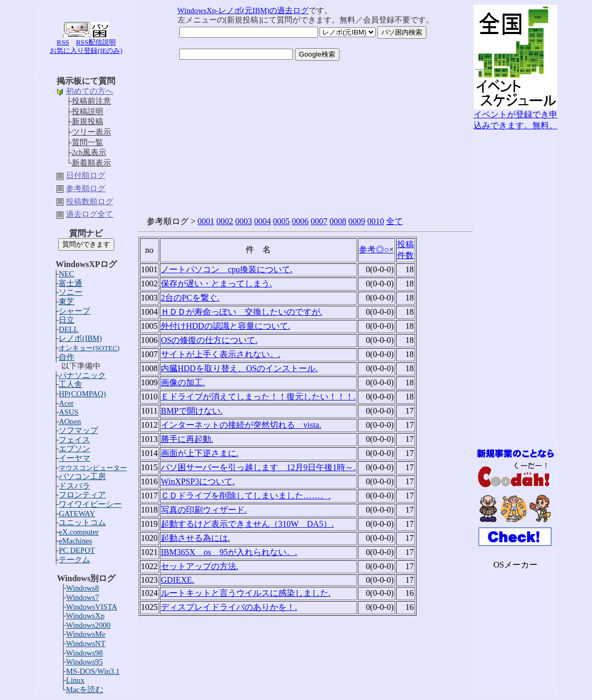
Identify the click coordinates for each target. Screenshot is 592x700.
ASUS (68, 412)
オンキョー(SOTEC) (89, 348)
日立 (67, 320)
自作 (67, 357)
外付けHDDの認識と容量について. (226, 326)
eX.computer (79, 532)
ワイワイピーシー (90, 504)
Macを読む (85, 690)
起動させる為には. (195, 538)
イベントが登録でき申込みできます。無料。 (516, 116)
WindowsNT (86, 643)
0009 (357, 221)
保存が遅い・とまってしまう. (216, 284)
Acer (66, 403)
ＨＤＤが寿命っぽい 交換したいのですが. (242, 312)
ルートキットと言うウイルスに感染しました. (246, 593)
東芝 (67, 302)
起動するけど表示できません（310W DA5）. (247, 524)
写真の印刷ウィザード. (204, 510)
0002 (225, 221)
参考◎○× (376, 249)
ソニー (70, 292)
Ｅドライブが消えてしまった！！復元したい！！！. (258, 397)
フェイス (74, 440)
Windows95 (84, 662)
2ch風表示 (89, 152)
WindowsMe (86, 634)
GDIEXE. (178, 580)
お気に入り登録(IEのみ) (86, 51)
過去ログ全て (90, 214)
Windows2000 (88, 625)
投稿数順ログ (90, 202)
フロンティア (82, 495)
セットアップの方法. (200, 566)
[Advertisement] (516, 288)
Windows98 (84, 653)
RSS (63, 42)
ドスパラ (74, 486)
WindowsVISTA (92, 607)
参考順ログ (86, 188)
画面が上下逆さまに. (200, 453)
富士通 (70, 283)
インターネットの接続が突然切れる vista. (241, 425)
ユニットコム (82, 523)
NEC (66, 274)
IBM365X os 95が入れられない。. (229, 552)
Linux (75, 680)
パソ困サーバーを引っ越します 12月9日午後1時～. (258, 467)
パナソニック (82, 375)
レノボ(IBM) (80, 338)
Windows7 (83, 597)
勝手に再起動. (187, 439)
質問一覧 (87, 142)
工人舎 (70, 384)
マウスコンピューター (93, 468)
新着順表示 (91, 163)
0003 (244, 221)
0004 (262, 221)
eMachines (75, 541)
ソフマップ (78, 430)
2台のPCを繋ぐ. (190, 298)
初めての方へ (90, 91)
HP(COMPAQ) (82, 394)
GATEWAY (77, 514)
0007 (319, 221)
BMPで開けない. (192, 411)
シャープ (74, 311)
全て (394, 221)
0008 (338, 221)
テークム (74, 560)
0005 (281, 221)
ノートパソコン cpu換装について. (227, 269)
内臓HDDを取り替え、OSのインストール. (239, 368)
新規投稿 (87, 121)
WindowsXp (85, 616)
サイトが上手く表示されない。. (221, 354)
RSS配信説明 (96, 42)
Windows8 (83, 588)
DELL (68, 329)
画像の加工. (183, 382)
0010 (376, 221)
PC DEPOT (77, 550)
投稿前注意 (91, 101)
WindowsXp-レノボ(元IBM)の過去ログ (243, 10)
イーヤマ (74, 458)
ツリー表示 (91, 132)
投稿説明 (87, 112)
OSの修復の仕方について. (209, 340)
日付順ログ (86, 175)
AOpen (70, 421)
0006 (300, 221)
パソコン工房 (82, 476)
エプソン (74, 449)
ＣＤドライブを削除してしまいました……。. (246, 496)
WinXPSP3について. (198, 481)
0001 (206, 221)
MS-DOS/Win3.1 (93, 671)
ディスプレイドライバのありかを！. (229, 607)
